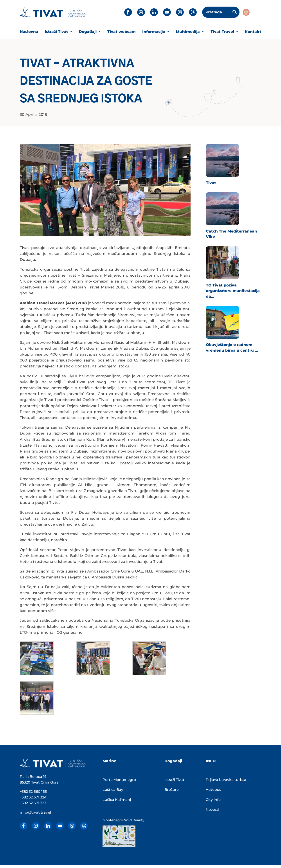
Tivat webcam (122, 32)
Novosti (212, 810)
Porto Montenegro (119, 780)
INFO (211, 761)
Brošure (172, 790)
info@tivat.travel (35, 812)
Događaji (88, 32)
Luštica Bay (113, 790)
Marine (109, 761)
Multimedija (188, 32)
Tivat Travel (223, 32)
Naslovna (29, 32)
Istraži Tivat (57, 32)
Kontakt (253, 32)
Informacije (154, 32)
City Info (213, 800)
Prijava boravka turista (226, 780)
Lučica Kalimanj (117, 800)
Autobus (213, 790)
